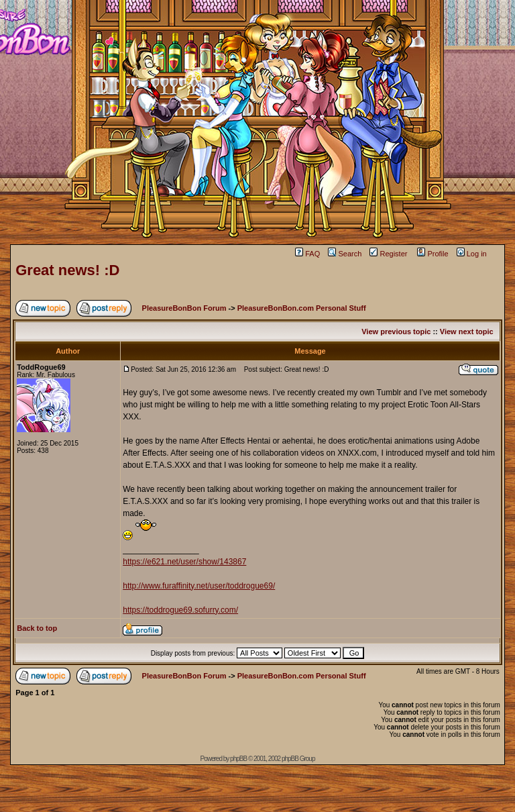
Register (388, 254)
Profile (433, 254)
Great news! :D (67, 270)
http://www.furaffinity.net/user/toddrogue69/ (199, 586)
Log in (472, 254)
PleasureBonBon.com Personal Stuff (302, 308)
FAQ (307, 254)
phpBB (238, 759)
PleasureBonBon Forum (184, 308)
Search (345, 254)
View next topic (467, 332)
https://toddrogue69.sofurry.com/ (180, 610)
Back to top (37, 628)
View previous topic (396, 332)
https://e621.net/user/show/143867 (184, 562)
